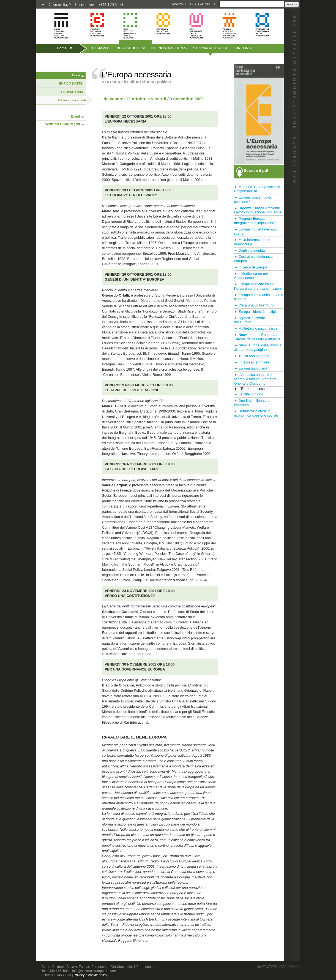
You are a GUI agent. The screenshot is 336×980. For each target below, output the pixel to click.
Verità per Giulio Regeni (62, 124)
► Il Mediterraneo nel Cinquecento (251, 276)
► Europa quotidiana (251, 368)
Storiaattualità (210, 48)
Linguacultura (129, 48)
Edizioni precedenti (72, 100)
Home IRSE (66, 48)
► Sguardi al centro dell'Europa (250, 320)
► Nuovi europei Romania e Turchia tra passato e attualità (257, 337)
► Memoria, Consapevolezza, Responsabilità (258, 189)
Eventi (75, 116)
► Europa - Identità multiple (256, 312)
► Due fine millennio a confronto (252, 403)
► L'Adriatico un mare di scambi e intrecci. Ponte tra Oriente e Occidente (255, 379)
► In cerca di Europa (251, 267)
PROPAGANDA (72, 92)
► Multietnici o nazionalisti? (256, 328)
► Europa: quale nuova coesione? (253, 199)
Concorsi (242, 48)
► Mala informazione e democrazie (252, 242)
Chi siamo (99, 48)
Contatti (207, 4)
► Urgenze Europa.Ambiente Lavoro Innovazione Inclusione (258, 210)
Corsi (76, 75)
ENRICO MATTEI (71, 83)
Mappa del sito (185, 4)
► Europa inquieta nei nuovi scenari (256, 231)
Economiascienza (169, 48)
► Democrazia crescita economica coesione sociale (256, 413)
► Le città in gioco (249, 394)
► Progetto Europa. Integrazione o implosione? (255, 221)
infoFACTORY (279, 967)
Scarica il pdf (256, 170)
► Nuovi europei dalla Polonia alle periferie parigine (258, 347)
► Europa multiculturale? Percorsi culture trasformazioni (258, 286)
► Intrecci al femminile (252, 362)
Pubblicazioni (51, 60)
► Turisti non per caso (252, 356)
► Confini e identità (250, 250)
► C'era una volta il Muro (254, 305)
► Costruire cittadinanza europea (253, 259)
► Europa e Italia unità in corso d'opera (259, 297)
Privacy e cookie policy (90, 975)
